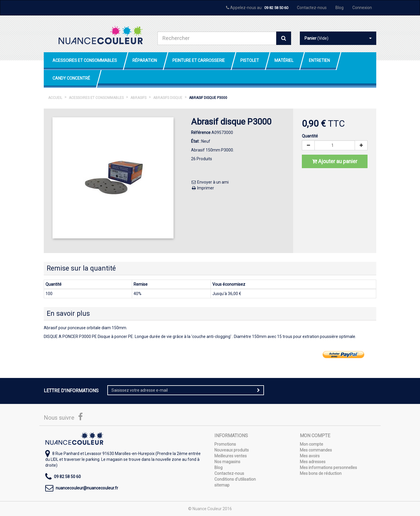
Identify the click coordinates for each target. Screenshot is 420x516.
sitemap (222, 485)
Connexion (362, 8)
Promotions (225, 444)
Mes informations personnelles (328, 468)
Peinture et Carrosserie (199, 60)
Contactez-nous (312, 8)
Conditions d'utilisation (235, 479)
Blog (339, 8)
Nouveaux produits (232, 450)
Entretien (319, 60)
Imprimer (203, 188)
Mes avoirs (310, 456)
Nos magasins (227, 462)
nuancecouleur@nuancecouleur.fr (87, 488)
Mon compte (311, 444)
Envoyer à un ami (210, 182)
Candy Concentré (71, 78)
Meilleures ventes (231, 456)
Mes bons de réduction (321, 473)
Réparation (145, 60)
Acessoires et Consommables (85, 60)
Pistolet (250, 60)
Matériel (284, 60)
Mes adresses (313, 462)
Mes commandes (316, 450)
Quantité (310, 136)
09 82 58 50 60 (276, 8)
